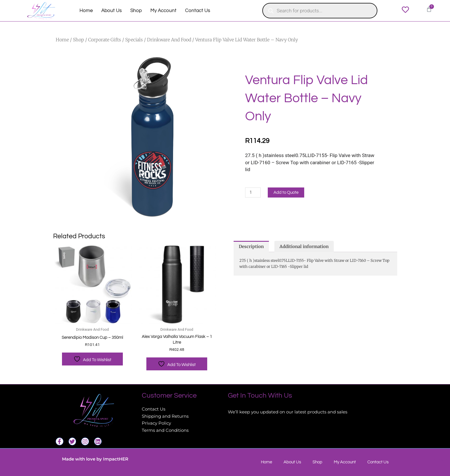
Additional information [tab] (304, 246)
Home (86, 11)
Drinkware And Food (169, 40)
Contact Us (198, 11)
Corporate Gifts (105, 40)
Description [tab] (251, 246)
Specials (134, 40)
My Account (163, 11)
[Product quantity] (253, 192)
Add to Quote (286, 192)
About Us (111, 11)
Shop (136, 11)
